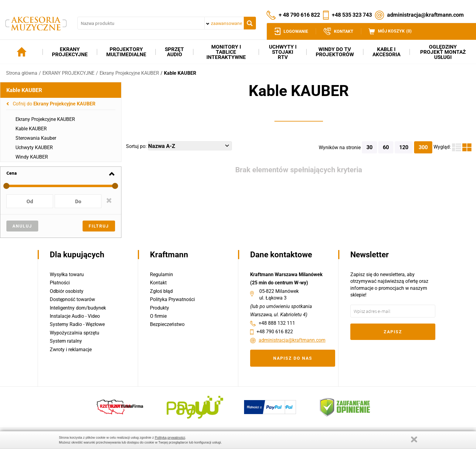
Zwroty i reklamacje (71, 350)
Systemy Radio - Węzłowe (77, 324)
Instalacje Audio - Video (75, 316)
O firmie (158, 316)
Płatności (60, 283)
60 (386, 147)
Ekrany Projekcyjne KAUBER (129, 73)
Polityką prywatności (170, 437)
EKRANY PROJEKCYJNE (68, 73)
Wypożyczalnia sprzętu (75, 333)
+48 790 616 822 (275, 332)
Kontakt (158, 283)
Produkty (160, 308)
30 (369, 147)
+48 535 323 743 (352, 14)
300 (423, 147)
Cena (12, 173)
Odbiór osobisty (67, 291)
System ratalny (66, 341)
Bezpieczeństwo (167, 324)
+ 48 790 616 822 (299, 14)
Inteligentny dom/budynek (78, 308)
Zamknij (414, 439)
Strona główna (22, 73)
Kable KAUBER (180, 73)
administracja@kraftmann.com (425, 14)
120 (404, 147)
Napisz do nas (293, 358)
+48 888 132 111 (277, 323)
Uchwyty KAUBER (34, 147)
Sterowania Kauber (36, 138)
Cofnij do (54, 104)
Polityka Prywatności (172, 299)
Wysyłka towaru (67, 274)
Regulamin (161, 274)
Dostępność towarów (72, 299)
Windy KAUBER (32, 157)
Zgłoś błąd (161, 291)
